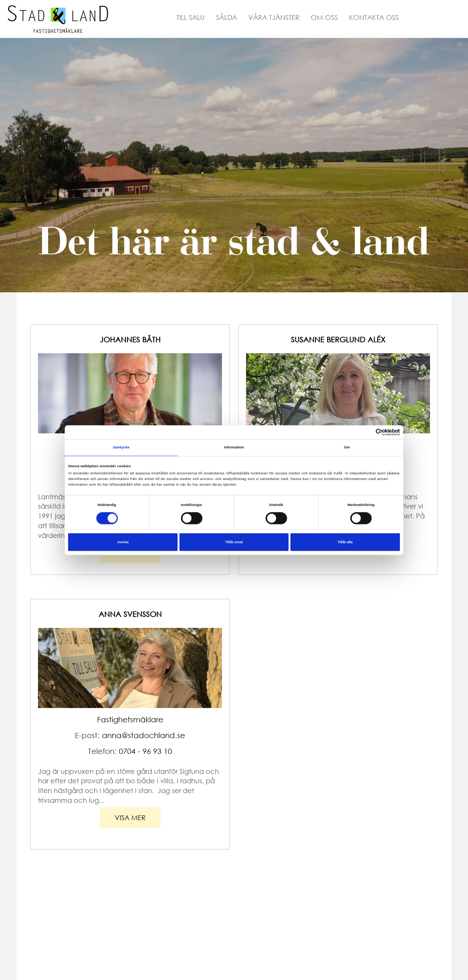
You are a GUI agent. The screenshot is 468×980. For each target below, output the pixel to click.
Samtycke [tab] (121, 448)
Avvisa (123, 542)
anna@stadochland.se (144, 735)
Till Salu (191, 17)
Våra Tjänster (274, 17)
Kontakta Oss (374, 17)
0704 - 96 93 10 (145, 751)
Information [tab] (234, 448)
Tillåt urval (234, 542)
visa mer (130, 817)
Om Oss (324, 17)
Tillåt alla (345, 542)
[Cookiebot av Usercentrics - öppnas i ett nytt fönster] (367, 432)
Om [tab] (347, 448)
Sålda (226, 17)
